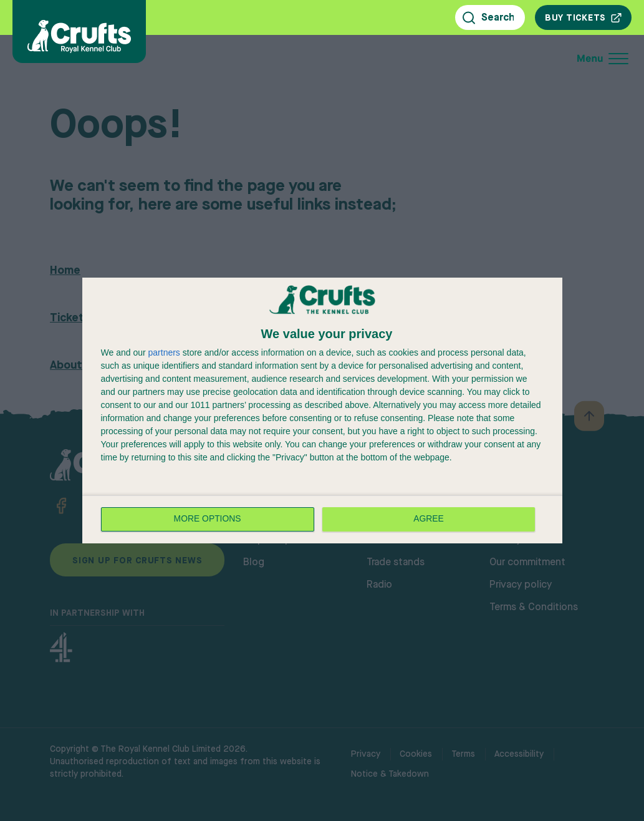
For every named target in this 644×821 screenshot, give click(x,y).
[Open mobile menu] (519, 59)
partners (164, 352)
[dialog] (322, 410)
